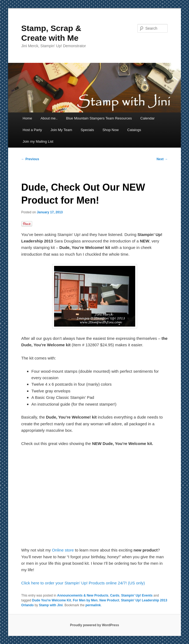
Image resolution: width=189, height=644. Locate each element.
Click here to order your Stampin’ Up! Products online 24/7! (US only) (83, 583)
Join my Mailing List (38, 141)
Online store (63, 550)
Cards (115, 595)
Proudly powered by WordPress (95, 625)
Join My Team (61, 130)
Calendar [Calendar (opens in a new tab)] (147, 118)
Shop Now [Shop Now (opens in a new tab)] (111, 130)
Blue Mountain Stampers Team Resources (99, 118)
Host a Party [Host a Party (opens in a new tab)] (32, 130)
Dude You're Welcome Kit (52, 600)
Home (27, 118)
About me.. (49, 118)
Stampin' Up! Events (137, 595)
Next (162, 159)
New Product (109, 600)
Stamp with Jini (51, 605)
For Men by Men (85, 600)
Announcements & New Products (83, 595)
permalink (93, 605)
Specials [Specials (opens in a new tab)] (87, 130)
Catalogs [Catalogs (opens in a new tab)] (134, 130)
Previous (30, 159)
